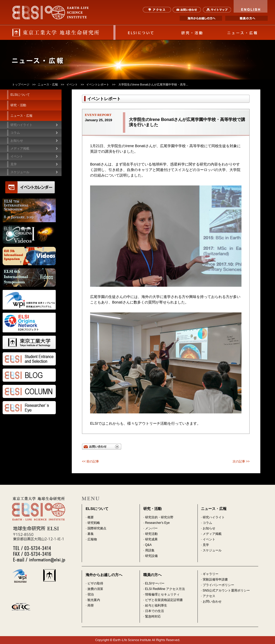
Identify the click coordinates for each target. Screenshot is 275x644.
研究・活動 (192, 33)
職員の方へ (246, 18)
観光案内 (94, 600)
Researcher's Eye (157, 523)
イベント (72, 84)
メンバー (151, 528)
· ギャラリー (210, 574)
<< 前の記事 (90, 461)
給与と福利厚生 (156, 605)
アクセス (157, 10)
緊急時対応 (153, 616)
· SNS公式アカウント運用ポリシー (225, 590)
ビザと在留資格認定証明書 (164, 600)
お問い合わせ (187, 10)
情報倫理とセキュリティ (162, 594)
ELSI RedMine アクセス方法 (165, 589)
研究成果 (151, 539)
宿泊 (91, 594)
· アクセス (208, 596)
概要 (91, 517)
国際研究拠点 (97, 528)
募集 (91, 534)
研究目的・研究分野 (159, 517)
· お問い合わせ (211, 602)
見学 (206, 545)
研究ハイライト (21, 125)
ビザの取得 (95, 583)
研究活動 (151, 534)
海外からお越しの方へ (201, 18)
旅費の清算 (95, 589)
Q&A (148, 545)
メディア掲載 (212, 534)
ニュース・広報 (243, 33)
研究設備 (151, 556)
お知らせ (209, 528)
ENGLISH (251, 6)
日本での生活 (155, 611)
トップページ (21, 84)
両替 (91, 605)
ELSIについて (141, 33)
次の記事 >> (241, 461)
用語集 (150, 550)
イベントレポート (98, 84)
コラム (15, 133)
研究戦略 (94, 523)
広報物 (92, 539)
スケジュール (20, 172)
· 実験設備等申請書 (214, 579)
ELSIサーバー (155, 583)
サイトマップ (217, 10)
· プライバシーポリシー (218, 585)
